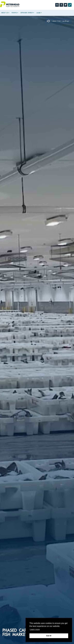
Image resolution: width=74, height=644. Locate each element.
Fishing (14, 13)
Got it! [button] (49, 636)
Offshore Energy (27, 13)
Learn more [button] (35, 629)
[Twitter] (66, 5)
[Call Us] (70, 5)
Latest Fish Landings (58, 21)
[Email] (57, 5)
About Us (5, 13)
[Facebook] (61, 5)
